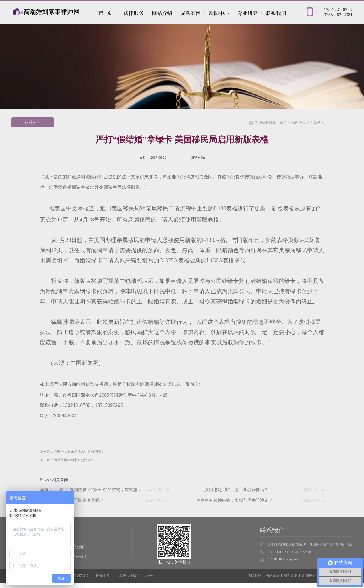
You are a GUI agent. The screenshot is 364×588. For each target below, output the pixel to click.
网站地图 (102, 575)
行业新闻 (317, 122)
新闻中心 (299, 122)
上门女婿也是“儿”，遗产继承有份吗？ (232, 490)
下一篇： (67, 460)
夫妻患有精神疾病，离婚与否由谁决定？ (235, 500)
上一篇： (72, 452)
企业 (140, 575)
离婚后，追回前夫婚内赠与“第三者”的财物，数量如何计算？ (97, 490)
